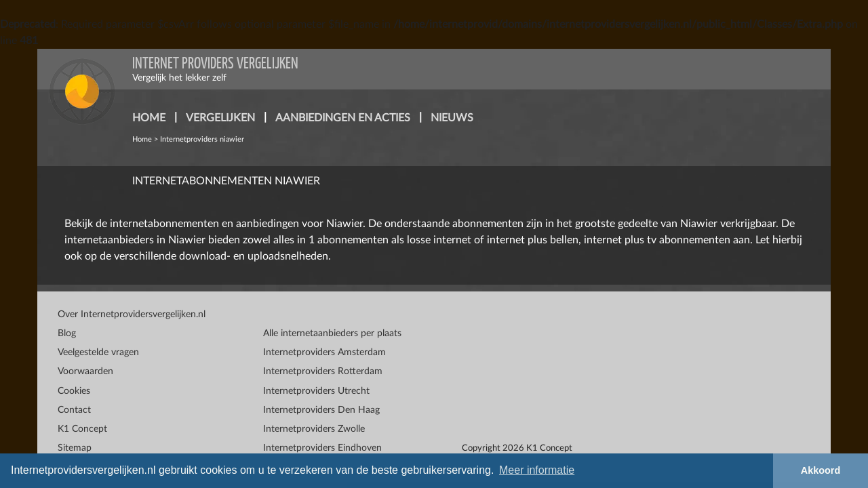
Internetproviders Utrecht (316, 391)
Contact (74, 410)
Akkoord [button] (821, 470)
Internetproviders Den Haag (321, 410)
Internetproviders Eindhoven (322, 448)
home (149, 118)
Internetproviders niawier (202, 139)
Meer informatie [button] (537, 470)
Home (142, 139)
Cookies (74, 391)
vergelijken (220, 118)
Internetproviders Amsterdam (324, 352)
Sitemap (75, 448)
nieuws (452, 118)
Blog (67, 333)
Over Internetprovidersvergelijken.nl (132, 314)
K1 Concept (82, 429)
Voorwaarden (85, 371)
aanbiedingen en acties (343, 118)
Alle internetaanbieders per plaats (332, 333)
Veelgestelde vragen (98, 352)
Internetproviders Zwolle (314, 429)
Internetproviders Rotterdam (323, 371)
